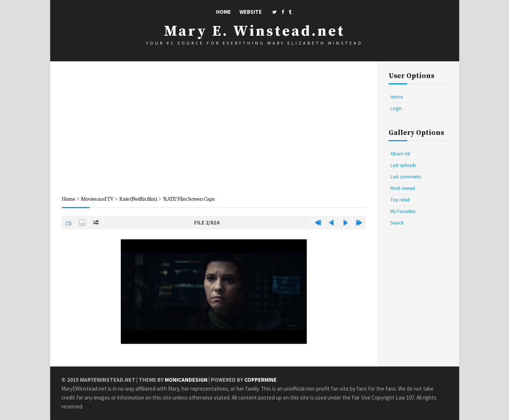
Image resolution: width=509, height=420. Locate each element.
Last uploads (403, 165)
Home (223, 12)
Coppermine (260, 380)
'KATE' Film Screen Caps (191, 199)
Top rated (400, 200)
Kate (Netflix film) (139, 199)
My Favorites (403, 211)
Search (397, 223)
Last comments (406, 177)
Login (396, 108)
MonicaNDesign (186, 380)
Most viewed (403, 188)
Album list (400, 154)
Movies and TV (98, 199)
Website (251, 12)
